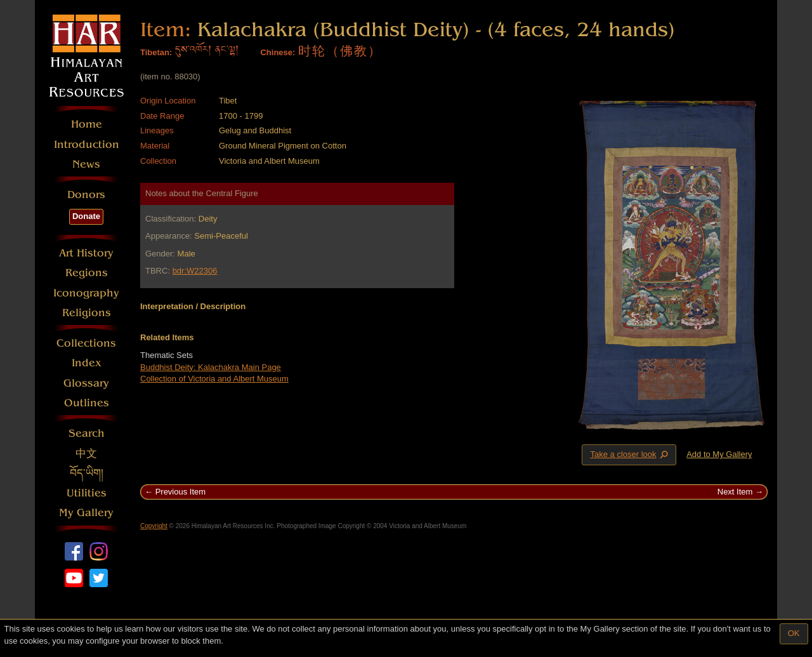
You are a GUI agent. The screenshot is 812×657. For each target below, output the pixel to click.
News (86, 164)
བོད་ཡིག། (87, 473)
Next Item (735, 492)
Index (87, 363)
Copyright (154, 526)
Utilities (87, 493)
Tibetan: (156, 52)
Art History (86, 253)
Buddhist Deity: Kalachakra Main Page (211, 367)
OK (794, 633)
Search (87, 433)
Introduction (87, 144)
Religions (87, 313)
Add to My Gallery (719, 454)
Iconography (86, 293)
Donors (86, 195)
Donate (86, 216)
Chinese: (278, 52)
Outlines (87, 403)
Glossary (86, 383)
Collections (86, 343)
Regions (87, 273)
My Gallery (86, 513)
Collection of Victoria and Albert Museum (214, 379)
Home (87, 124)
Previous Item (180, 492)
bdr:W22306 (195, 271)
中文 (86, 454)
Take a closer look (630, 455)
